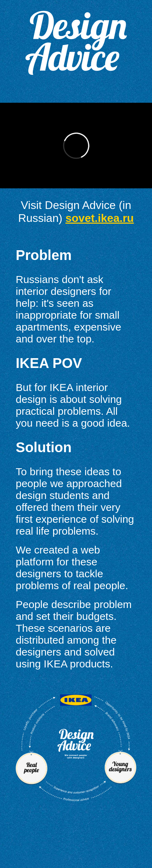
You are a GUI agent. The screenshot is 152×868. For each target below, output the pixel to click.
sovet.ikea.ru (100, 218)
